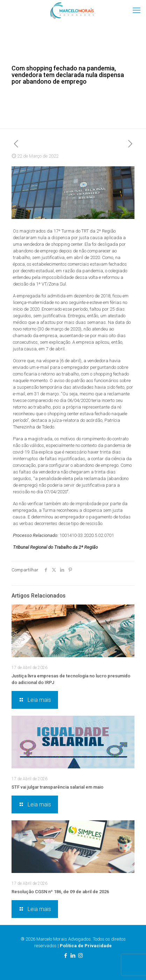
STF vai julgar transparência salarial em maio (57, 787)
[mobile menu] (137, 10)
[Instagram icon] (81, 956)
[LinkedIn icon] (73, 956)
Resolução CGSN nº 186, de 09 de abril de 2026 (60, 892)
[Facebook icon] (66, 956)
